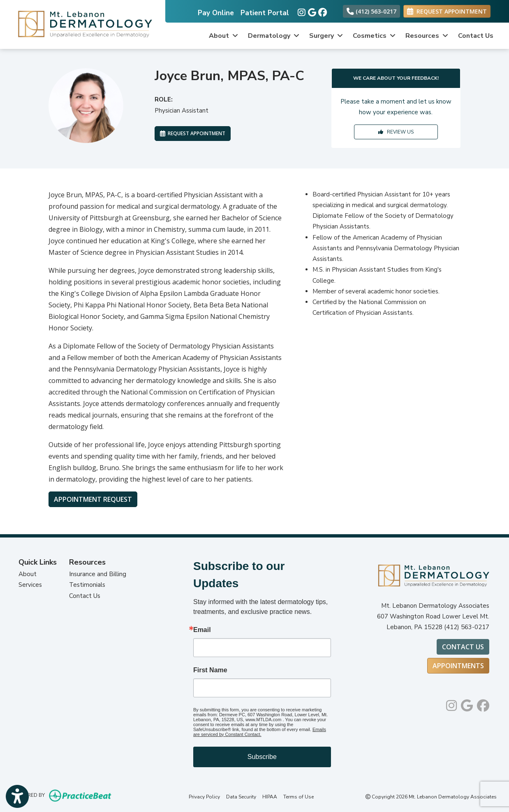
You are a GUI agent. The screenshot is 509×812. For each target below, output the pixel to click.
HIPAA (270, 797)
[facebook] (321, 11)
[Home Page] (83, 24)
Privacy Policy (204, 797)
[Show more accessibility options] (17, 797)
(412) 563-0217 (371, 11)
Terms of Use (298, 797)
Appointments (458, 666)
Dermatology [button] (274, 36)
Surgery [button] (326, 36)
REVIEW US (396, 132)
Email (202, 630)
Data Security (241, 797)
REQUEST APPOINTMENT (193, 133)
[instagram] (301, 11)
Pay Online (216, 13)
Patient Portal (265, 13)
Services (30, 585)
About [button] (223, 36)
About (28, 574)
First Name (210, 670)
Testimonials (87, 585)
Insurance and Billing (98, 574)
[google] (311, 11)
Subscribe (262, 757)
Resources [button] (427, 36)
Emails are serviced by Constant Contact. (260, 732)
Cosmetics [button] (374, 36)
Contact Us (476, 36)
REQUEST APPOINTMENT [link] (447, 11)
